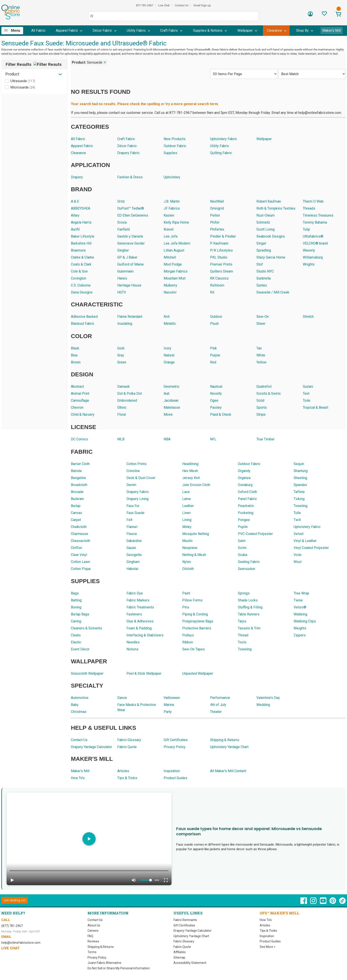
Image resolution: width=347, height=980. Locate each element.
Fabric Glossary (184, 941)
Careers (93, 931)
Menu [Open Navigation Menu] (16, 30)
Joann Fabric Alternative (104, 963)
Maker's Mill (332, 30)
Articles (265, 925)
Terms (92, 952)
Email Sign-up (202, 5)
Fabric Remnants (185, 920)
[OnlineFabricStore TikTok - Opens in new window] (342, 903)
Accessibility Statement (190, 963)
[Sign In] (310, 15)
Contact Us (182, 5)
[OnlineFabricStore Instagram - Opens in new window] (314, 903)
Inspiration (267, 936)
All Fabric (38, 30)
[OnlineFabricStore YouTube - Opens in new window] (323, 903)
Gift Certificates (184, 925)
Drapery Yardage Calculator (193, 931)
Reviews (93, 941)
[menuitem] (14, 31)
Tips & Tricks (268, 931)
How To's (266, 920)
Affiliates (180, 952)
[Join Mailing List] (15, 900)
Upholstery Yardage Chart (191, 936)
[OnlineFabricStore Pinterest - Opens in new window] (333, 903)
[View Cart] (338, 15)
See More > (268, 947)
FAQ (90, 936)
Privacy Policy (97, 957)
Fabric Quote (182, 947)
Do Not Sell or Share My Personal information (119, 968)
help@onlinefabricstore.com (21, 943)
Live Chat (164, 5)
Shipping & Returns (101, 947)
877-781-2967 (145, 5)
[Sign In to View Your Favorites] (324, 15)
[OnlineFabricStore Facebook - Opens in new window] (304, 903)
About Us (94, 925)
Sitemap (179, 957)
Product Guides (270, 941)
